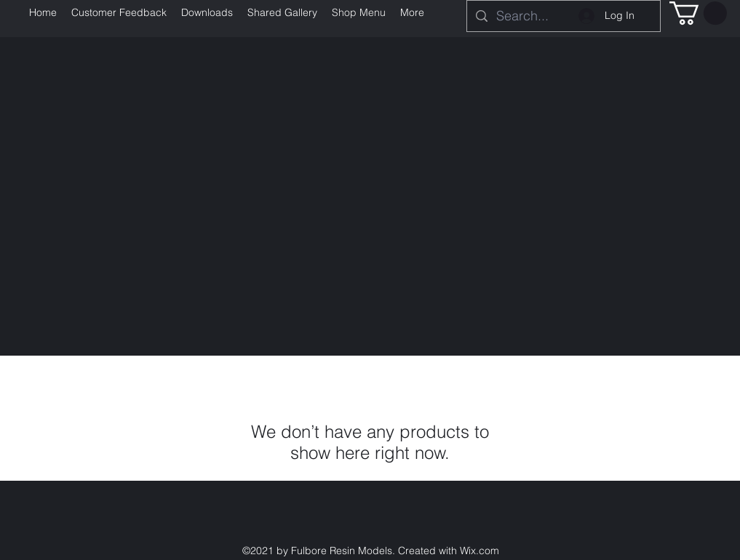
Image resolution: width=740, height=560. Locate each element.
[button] (698, 13)
